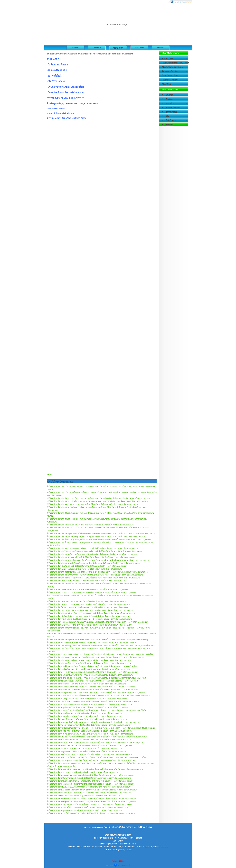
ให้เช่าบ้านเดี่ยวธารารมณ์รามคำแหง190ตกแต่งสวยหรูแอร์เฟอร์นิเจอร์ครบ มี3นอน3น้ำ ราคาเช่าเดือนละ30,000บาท (94, 672)
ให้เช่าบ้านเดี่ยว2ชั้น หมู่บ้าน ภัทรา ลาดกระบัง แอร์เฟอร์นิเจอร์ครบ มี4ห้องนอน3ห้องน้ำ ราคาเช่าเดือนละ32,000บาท (94, 504)
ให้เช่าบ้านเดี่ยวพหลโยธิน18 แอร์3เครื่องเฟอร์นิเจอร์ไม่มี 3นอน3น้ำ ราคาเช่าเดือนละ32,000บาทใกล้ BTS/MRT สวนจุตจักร (96, 743)
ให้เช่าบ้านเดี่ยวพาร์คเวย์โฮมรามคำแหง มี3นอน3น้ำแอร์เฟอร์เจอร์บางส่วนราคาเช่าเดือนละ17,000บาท (89, 807)
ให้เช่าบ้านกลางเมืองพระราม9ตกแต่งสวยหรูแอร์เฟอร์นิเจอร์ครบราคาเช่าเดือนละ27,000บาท (85, 796)
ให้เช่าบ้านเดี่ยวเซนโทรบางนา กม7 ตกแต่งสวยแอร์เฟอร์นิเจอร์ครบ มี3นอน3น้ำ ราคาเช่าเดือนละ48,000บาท (91, 754)
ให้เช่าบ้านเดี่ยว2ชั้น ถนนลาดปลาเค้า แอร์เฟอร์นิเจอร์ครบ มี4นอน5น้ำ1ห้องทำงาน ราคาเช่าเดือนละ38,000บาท (92, 557)
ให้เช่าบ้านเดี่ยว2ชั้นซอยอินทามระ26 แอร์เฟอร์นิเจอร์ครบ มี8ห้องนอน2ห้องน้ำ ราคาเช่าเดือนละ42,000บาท (90, 663)
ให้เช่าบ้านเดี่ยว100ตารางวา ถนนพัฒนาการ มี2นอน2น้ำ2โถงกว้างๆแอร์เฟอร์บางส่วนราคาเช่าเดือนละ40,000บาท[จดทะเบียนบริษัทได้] (101, 654)
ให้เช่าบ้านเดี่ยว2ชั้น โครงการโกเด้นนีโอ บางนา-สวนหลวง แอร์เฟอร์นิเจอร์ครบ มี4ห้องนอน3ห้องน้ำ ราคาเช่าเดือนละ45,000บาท (99, 501)
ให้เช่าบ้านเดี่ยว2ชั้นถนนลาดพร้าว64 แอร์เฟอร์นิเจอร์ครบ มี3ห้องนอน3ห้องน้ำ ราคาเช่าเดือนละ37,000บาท (90, 660)
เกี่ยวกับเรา (139, 48)
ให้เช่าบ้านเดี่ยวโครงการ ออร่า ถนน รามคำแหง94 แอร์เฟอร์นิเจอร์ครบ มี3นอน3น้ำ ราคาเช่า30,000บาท (89, 607)
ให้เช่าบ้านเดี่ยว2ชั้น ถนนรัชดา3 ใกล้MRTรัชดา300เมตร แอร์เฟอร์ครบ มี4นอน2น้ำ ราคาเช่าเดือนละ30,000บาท (92, 613)
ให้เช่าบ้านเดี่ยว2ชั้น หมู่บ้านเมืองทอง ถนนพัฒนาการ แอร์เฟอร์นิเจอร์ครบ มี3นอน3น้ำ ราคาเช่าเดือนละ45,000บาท (94, 548)
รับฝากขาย (97, 48)
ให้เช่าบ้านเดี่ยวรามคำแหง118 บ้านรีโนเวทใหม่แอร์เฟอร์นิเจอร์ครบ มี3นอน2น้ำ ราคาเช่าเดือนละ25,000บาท (91, 619)
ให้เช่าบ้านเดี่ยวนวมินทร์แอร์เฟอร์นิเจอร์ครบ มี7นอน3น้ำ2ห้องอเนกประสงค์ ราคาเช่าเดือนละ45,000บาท (90, 669)
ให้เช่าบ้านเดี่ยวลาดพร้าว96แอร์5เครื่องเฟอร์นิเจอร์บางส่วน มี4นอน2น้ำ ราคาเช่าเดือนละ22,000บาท (88, 684)
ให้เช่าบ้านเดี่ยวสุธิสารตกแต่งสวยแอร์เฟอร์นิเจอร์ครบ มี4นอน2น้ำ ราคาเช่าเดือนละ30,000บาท (86, 749)
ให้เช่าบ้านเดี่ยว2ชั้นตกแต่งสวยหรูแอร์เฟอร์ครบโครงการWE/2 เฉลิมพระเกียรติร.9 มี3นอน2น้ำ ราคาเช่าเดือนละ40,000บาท (96, 657)
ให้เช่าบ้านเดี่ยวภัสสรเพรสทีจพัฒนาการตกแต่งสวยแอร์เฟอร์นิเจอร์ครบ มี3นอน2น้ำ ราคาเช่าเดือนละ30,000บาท (92, 687)
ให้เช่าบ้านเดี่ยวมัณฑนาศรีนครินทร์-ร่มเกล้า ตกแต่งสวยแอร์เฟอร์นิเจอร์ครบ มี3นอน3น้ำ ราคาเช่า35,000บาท (91, 675)
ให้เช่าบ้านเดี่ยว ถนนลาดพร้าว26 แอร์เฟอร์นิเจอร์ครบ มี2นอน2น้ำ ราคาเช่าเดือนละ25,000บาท (86, 569)
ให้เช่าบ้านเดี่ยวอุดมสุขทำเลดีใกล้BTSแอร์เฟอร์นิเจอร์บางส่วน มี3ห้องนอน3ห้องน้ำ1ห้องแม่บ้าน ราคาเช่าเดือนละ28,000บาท (97, 693)
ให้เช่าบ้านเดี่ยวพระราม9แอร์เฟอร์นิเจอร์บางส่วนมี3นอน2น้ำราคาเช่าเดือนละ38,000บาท (84, 772)
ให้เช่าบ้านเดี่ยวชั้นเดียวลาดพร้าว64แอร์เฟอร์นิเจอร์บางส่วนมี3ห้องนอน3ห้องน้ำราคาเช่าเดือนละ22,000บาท (91, 704)
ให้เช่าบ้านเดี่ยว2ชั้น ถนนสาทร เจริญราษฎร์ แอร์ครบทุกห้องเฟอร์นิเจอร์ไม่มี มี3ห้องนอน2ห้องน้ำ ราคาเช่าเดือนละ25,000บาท (97, 537)
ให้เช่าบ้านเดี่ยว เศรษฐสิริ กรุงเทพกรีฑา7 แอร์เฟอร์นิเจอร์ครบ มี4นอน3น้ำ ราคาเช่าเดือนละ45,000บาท (89, 581)
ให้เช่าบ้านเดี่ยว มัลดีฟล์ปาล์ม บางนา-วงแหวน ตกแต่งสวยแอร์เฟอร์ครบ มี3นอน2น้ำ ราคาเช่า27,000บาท (89, 616)
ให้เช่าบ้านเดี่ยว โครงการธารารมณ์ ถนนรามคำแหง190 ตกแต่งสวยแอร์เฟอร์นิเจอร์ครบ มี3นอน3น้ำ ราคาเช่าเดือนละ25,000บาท (99, 622)
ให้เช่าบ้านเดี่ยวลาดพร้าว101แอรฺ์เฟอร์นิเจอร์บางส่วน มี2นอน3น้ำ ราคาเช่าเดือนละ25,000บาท (85, 713)
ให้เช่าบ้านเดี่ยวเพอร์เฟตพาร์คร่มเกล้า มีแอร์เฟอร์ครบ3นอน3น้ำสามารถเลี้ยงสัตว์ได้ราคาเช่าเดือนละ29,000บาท (92, 799)
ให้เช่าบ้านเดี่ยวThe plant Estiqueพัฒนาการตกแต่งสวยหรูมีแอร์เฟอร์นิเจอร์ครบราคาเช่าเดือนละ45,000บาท (90, 787)
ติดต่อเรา (161, 48)
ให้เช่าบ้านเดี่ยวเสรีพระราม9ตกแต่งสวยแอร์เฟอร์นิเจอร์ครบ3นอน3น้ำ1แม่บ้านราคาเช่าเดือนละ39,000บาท (90, 778)
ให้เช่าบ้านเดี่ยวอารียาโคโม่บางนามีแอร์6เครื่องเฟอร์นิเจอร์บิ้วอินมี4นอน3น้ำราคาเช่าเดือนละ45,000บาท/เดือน (92, 813)
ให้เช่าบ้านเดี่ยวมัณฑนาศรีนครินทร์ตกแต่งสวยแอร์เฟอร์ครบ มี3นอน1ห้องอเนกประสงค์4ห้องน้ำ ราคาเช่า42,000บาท (94, 722)
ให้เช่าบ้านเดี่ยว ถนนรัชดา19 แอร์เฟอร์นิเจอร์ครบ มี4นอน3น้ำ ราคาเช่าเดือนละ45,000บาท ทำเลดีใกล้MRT (90, 625)
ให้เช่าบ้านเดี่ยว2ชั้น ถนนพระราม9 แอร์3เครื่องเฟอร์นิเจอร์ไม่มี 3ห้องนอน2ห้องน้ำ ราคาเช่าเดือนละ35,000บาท (92, 525)
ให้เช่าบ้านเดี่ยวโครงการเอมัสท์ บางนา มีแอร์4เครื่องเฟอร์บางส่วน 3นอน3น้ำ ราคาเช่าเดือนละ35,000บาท (90, 725)
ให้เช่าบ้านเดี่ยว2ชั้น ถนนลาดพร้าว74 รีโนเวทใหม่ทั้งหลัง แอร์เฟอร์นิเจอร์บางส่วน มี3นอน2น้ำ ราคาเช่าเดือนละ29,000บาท (96, 575)
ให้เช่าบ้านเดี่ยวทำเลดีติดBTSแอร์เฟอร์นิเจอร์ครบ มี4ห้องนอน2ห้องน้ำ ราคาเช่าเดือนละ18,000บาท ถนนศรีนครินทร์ (94, 666)
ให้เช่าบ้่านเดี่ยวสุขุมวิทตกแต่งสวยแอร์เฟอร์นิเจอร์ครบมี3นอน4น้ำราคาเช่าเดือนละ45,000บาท (85, 810)
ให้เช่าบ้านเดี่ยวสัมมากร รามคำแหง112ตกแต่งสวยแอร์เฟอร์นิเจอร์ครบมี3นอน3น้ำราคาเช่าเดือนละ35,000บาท (92, 775)
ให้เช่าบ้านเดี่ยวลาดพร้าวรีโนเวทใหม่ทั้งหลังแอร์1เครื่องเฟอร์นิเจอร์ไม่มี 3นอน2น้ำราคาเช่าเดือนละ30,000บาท (92, 784)
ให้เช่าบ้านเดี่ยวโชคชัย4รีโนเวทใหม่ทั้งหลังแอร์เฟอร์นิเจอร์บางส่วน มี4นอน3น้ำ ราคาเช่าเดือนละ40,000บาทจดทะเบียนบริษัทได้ (98, 737)
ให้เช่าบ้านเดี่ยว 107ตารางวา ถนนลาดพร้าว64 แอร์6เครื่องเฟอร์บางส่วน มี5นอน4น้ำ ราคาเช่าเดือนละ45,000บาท (93, 593)
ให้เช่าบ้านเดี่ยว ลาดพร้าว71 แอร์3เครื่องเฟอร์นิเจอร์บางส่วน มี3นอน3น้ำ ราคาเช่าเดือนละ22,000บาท (88, 719)
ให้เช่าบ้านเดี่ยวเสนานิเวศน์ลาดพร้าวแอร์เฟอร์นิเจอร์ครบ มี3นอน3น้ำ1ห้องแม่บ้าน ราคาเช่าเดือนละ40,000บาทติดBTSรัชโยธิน (98, 757)
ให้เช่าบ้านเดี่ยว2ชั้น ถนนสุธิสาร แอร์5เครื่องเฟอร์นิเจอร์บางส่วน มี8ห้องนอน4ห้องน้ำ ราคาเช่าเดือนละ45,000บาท (93, 554)
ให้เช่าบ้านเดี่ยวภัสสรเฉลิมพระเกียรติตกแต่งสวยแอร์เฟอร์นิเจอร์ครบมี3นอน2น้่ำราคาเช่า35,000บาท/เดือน (90, 793)
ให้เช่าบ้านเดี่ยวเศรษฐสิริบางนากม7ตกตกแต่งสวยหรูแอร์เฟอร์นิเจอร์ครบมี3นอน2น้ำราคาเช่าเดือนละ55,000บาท (93, 802)
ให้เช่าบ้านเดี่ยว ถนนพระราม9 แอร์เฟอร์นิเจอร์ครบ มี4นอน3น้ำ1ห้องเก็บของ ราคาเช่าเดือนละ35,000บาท (90, 604)
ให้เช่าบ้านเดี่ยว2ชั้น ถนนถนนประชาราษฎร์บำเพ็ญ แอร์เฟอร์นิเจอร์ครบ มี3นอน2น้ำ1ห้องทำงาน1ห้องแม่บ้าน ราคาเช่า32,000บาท (99, 560)
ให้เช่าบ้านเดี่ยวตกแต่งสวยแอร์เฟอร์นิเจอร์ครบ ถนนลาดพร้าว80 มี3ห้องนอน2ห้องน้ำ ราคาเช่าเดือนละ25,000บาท (93, 643)
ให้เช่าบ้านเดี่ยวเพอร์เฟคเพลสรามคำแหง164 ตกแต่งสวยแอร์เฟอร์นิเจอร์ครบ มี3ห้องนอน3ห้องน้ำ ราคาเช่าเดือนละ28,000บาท (98, 678)
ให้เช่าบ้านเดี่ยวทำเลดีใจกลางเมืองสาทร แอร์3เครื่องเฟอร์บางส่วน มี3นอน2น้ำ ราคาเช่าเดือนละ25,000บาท (90, 731)
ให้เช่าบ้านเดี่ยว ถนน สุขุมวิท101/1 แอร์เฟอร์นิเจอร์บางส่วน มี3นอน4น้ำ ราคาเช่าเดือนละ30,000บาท (88, 601)
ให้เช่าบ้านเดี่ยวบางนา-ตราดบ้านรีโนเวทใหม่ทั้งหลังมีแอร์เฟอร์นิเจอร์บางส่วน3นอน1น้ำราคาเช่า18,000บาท (91, 805)
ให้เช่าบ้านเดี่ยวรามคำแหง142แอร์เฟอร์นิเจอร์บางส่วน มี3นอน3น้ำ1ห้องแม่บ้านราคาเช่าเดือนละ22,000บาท (91, 746)
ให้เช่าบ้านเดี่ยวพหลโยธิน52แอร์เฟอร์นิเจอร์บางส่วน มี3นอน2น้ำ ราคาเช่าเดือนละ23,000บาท (85, 716)
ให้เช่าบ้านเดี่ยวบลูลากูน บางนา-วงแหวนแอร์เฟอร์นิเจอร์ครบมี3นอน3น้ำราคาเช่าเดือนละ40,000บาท (88, 699)
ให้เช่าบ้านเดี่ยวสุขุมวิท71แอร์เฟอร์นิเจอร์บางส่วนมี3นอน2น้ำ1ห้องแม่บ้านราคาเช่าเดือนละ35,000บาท (89, 707)
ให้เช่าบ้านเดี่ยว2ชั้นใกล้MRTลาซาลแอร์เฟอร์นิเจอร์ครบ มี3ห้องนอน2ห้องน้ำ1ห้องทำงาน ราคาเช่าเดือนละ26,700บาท (94, 701)
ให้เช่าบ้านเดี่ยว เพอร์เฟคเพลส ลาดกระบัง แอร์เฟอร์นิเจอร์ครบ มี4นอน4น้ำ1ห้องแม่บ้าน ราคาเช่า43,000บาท (91, 610)
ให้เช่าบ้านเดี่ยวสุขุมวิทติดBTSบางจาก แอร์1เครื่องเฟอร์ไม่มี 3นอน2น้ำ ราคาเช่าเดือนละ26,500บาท (87, 752)
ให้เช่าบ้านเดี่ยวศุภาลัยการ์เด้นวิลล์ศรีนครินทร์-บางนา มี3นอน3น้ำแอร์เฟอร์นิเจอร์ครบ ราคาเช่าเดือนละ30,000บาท (94, 790)
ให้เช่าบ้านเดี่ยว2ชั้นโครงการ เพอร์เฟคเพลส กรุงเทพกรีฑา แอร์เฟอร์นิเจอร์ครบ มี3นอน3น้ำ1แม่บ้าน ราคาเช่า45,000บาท (96, 551)
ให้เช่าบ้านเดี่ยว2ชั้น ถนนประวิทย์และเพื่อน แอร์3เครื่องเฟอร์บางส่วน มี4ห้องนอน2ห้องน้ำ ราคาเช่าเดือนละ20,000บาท (95, 563)
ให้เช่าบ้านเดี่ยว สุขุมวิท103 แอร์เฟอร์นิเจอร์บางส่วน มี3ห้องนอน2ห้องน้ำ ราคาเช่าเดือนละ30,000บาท (88, 566)
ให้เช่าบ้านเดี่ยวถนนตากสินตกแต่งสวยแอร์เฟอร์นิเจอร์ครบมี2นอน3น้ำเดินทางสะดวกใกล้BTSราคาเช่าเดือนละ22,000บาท (96, 769)
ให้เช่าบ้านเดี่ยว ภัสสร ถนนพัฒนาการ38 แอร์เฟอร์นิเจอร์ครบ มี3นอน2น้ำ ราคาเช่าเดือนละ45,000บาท (89, 590)
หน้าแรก (76, 48)
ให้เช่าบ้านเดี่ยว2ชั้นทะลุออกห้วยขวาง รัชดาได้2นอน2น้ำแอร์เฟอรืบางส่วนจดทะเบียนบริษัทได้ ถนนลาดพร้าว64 (92, 760)
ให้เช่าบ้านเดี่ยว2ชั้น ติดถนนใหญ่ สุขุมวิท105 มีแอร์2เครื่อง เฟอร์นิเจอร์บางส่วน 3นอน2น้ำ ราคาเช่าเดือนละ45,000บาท (95, 578)
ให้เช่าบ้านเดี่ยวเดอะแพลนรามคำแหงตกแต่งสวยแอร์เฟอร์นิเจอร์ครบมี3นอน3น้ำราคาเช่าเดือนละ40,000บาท (91, 781)
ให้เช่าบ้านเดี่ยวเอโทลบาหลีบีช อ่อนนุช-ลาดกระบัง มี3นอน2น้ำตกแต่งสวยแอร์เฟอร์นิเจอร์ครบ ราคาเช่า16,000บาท (94, 681)
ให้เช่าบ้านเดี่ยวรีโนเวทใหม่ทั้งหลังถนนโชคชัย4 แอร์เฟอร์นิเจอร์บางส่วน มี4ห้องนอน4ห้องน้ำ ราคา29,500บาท (91, 734)
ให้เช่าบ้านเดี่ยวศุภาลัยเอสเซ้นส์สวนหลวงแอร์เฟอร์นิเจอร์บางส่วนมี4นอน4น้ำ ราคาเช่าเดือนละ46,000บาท (90, 740)
